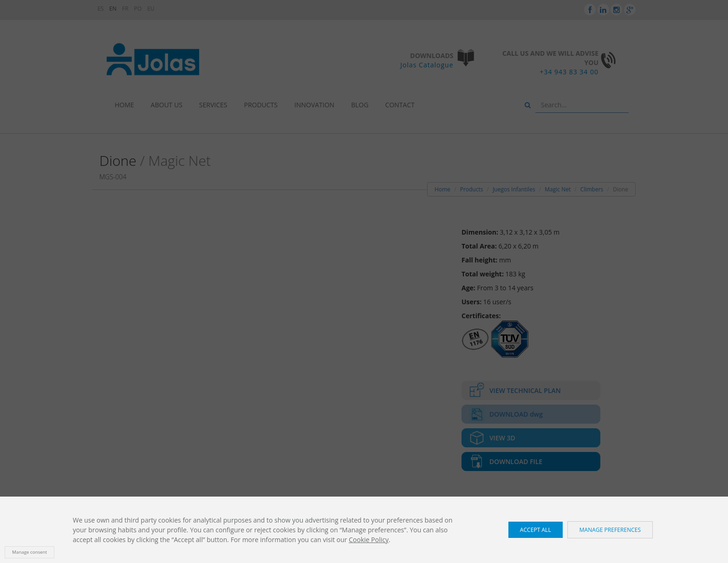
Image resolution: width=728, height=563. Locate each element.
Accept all (536, 530)
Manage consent (29, 552)
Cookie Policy (369, 540)
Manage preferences (610, 530)
